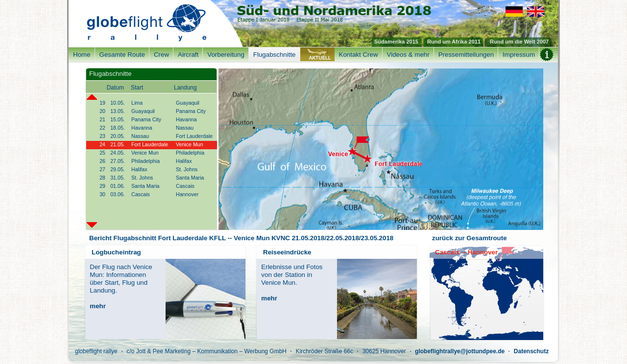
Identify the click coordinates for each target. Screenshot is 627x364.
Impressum (519, 55)
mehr (98, 306)
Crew (161, 55)
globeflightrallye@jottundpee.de (460, 351)
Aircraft (188, 55)
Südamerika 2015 (396, 42)
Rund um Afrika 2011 (454, 42)
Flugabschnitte (275, 55)
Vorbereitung (226, 55)
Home (82, 55)
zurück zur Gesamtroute (470, 238)
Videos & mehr (408, 55)
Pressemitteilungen (466, 55)
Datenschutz (531, 351)
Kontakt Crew (359, 55)
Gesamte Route (122, 55)
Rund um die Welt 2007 (519, 42)
